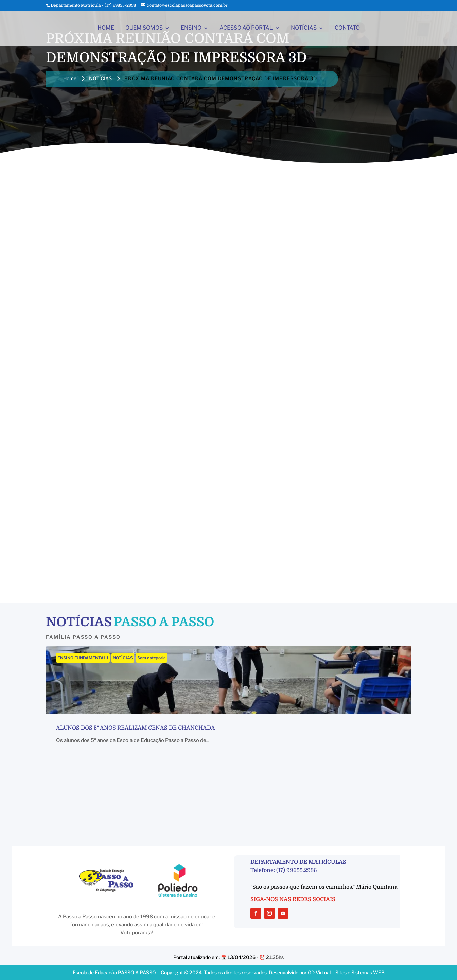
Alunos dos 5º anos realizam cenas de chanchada (136, 728)
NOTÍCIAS (304, 28)
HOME (106, 28)
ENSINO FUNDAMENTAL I (83, 658)
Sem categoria (152, 658)
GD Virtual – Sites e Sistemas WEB (346, 972)
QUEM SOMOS (144, 28)
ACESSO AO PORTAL (246, 28)
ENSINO (191, 28)
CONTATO (347, 28)
